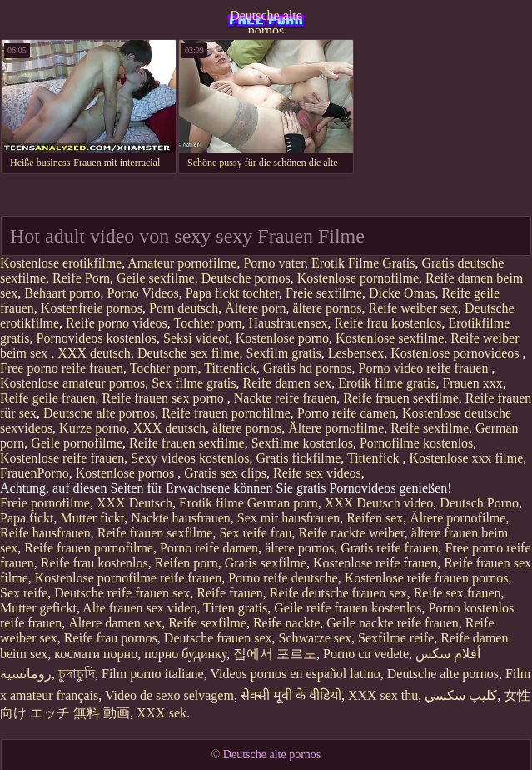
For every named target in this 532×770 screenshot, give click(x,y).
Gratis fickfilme (298, 458)
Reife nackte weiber (352, 533)
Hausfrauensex (288, 323)
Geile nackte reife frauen (393, 623)
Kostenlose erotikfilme (61, 263)
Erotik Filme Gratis (363, 263)
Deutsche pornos (246, 278)
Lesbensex (356, 353)
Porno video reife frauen (425, 368)
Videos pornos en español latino (295, 674)
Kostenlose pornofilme (358, 278)
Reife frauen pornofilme (226, 413)
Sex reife (24, 593)
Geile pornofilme (77, 443)
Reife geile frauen (48, 398)
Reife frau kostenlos (388, 323)
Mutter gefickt (38, 608)
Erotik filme (211, 503)
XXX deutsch (94, 353)
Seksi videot (196, 338)
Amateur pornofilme (182, 263)
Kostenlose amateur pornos (72, 383)
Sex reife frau (255, 533)
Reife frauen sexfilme (401, 398)
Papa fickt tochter (232, 293)
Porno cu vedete (366, 654)
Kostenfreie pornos (92, 308)
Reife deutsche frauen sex (338, 593)
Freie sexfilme (324, 293)
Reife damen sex (288, 383)
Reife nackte (286, 623)
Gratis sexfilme (266, 563)
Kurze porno (92, 428)
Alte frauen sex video (139, 608)
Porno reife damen (346, 413)
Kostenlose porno (282, 338)
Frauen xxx (472, 383)
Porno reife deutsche (283, 578)
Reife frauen (230, 593)
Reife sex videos (317, 473)
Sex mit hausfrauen (289, 518)
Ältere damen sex (115, 623)
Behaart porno (62, 293)
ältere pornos (327, 308)
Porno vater (274, 263)
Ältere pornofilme (336, 428)
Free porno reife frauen (62, 368)
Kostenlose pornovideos (456, 353)
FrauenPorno (35, 473)
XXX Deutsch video (379, 503)
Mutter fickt (92, 518)
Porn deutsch (184, 308)
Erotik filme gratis (387, 383)
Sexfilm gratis (284, 353)
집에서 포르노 (275, 654)
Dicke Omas (402, 293)
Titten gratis (235, 608)
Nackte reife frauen (285, 398)
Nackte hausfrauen (181, 518)
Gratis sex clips (225, 473)
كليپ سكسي (461, 695)
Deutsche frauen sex (218, 638)
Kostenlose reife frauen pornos (427, 578)
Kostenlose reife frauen (62, 458)
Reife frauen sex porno (165, 398)
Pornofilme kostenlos (416, 443)
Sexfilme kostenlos (302, 443)
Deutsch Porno (479, 503)
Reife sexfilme (430, 428)
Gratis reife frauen (389, 548)
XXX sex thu (383, 695)
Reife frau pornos (111, 638)
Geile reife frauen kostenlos (348, 608)
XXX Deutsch (134, 503)
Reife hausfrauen (45, 533)
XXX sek (162, 713)
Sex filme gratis (194, 383)
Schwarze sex (316, 638)
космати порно (96, 654)
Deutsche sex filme (189, 353)
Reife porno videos (117, 323)
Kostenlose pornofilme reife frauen (128, 578)
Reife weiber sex (414, 308)
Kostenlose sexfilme (390, 338)
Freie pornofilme (45, 503)
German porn (283, 503)
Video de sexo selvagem (169, 695)
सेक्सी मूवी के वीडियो (291, 695)
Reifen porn (186, 563)
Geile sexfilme (156, 278)
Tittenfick (230, 368)
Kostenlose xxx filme (466, 458)
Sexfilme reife (396, 638)
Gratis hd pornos (308, 368)
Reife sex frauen (457, 593)
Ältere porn (255, 308)
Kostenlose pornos (127, 473)
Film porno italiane (153, 674)
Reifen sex (375, 518)
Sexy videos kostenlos (190, 458)
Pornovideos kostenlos (97, 338)
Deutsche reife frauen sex (122, 593)
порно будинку (185, 654)
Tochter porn (208, 323)
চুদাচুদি (77, 674)
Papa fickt (27, 518)
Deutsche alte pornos (266, 21)
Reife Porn (81, 278)
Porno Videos (142, 293)
